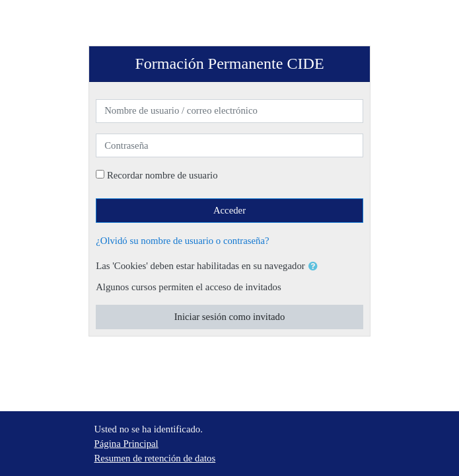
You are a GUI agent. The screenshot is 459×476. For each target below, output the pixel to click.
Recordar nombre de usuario (162, 175)
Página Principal (126, 444)
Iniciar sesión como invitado (230, 317)
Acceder (229, 210)
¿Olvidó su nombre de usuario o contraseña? (182, 241)
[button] (316, 266)
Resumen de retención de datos (155, 458)
